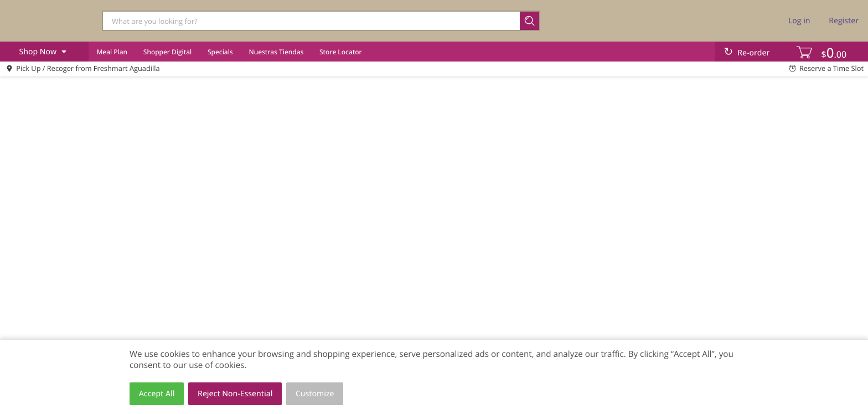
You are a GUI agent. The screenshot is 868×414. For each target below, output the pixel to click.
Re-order (753, 53)
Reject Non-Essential (235, 394)
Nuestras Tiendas (276, 52)
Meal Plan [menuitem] (112, 52)
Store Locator (341, 52)
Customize (315, 394)
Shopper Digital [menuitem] (167, 52)
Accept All (157, 394)
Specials (220, 52)
